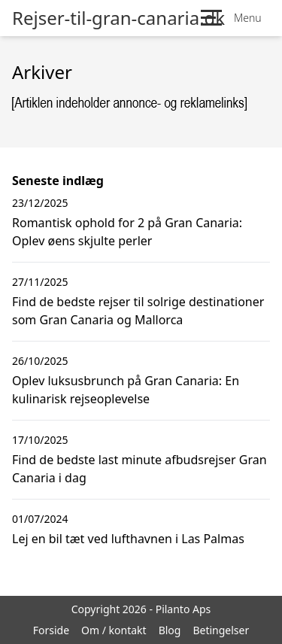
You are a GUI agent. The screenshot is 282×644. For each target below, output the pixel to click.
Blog (170, 630)
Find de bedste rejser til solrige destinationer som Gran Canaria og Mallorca (138, 311)
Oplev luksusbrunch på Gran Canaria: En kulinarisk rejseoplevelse (126, 390)
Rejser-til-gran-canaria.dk (118, 18)
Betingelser (221, 630)
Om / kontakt (114, 630)
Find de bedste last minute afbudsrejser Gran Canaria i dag (139, 469)
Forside (51, 630)
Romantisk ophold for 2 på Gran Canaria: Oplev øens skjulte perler (127, 232)
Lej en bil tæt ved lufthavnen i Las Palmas (128, 539)
